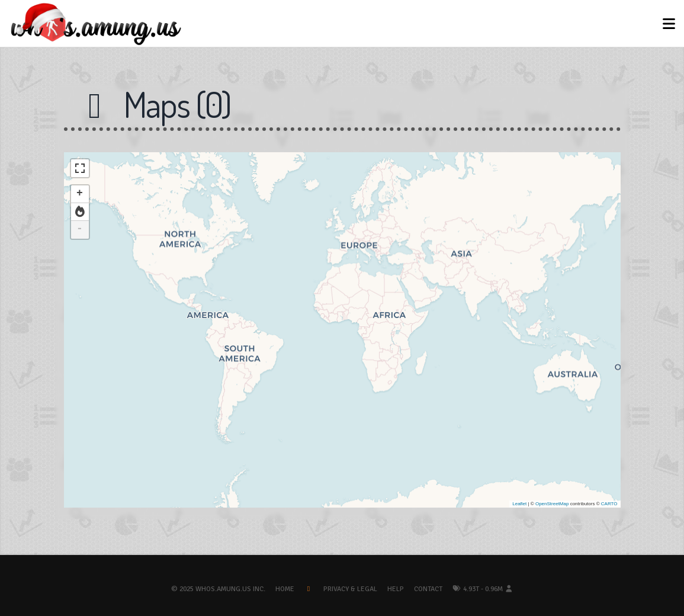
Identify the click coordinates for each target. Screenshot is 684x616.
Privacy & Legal (350, 589)
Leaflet (519, 504)
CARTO (609, 504)
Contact (428, 589)
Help (396, 589)
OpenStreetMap (552, 504)
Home (285, 589)
